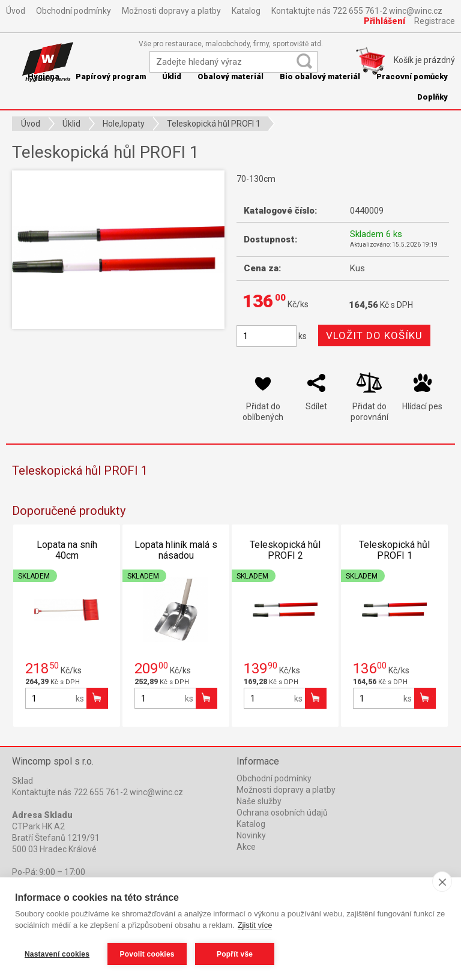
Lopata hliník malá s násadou (176, 550)
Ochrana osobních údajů (282, 813)
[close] (442, 882)
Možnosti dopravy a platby (171, 11)
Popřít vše (235, 954)
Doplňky (432, 97)
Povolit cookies (147, 954)
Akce (246, 847)
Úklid (172, 77)
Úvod (16, 11)
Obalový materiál (230, 77)
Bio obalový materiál (320, 77)
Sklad (23, 781)
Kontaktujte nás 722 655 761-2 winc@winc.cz (357, 11)
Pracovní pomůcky (412, 77)
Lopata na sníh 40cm (67, 550)
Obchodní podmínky (74, 11)
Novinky (251, 835)
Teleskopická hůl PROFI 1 (394, 550)
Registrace (435, 21)
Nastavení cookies (57, 954)
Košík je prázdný (424, 60)
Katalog (246, 11)
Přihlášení (384, 21)
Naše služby (259, 801)
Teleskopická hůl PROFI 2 (285, 550)
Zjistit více (255, 925)
